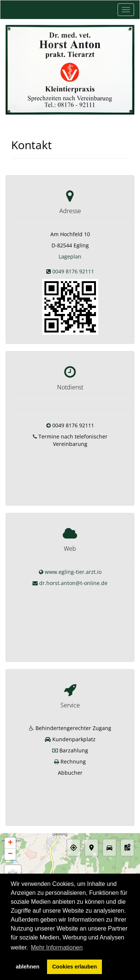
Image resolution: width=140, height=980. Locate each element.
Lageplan (70, 256)
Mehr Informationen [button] (57, 947)
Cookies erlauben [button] (75, 967)
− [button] (10, 819)
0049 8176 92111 (73, 271)
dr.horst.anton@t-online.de (73, 572)
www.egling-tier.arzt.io (73, 561)
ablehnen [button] (27, 967)
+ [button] (10, 807)
